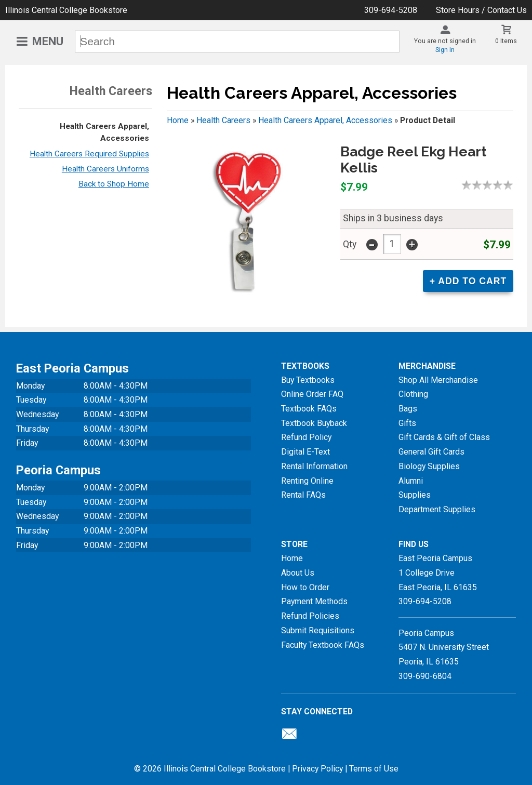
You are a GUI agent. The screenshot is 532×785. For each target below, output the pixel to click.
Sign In (445, 50)
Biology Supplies (429, 466)
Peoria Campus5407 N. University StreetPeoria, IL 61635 (444, 647)
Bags (408, 409)
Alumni (411, 481)
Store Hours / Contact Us (481, 10)
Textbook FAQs (309, 409)
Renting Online (307, 481)
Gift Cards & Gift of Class (444, 437)
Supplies (415, 495)
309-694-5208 (391, 10)
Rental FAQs (303, 495)
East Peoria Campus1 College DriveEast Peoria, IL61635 (438, 573)
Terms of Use (374, 769)
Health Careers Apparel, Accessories (325, 120)
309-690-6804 (425, 676)
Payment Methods (314, 601)
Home (178, 120)
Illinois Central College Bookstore (66, 10)
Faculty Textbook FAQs (323, 645)
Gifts (407, 423)
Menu (48, 41)
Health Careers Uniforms (105, 169)
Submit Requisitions (318, 630)
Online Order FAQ (312, 394)
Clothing (413, 394)
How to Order (305, 587)
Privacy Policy (317, 769)
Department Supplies (437, 509)
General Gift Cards (431, 452)
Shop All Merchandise (438, 380)
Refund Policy (306, 437)
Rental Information (314, 466)
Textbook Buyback (314, 423)
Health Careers (223, 120)
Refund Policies (310, 616)
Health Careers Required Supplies (89, 154)
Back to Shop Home (114, 184)
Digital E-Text (305, 452)
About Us (298, 573)
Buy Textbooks (308, 380)
